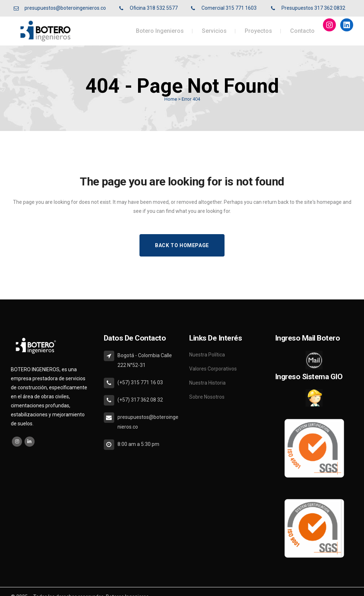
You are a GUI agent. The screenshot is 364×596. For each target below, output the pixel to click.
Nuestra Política (207, 355)
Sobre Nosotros (207, 397)
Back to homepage (182, 245)
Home (171, 99)
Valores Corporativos (213, 369)
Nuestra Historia (207, 383)
